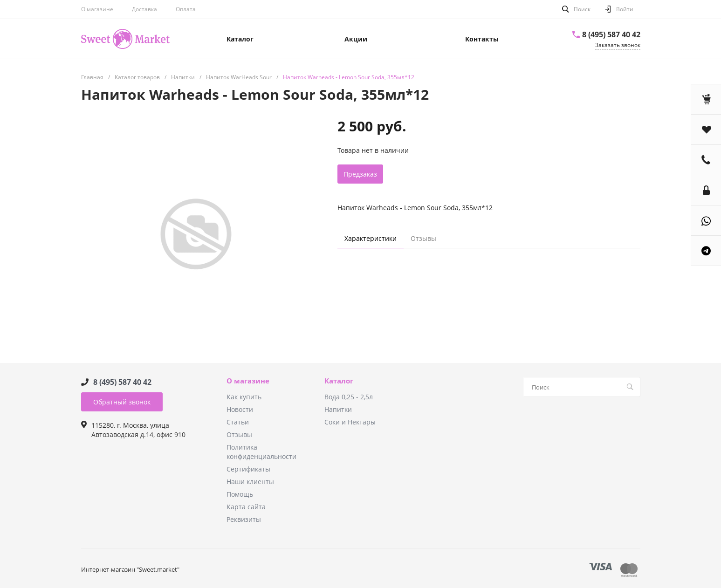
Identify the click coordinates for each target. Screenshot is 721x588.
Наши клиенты (250, 482)
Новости (240, 409)
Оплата (186, 9)
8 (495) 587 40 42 (611, 34)
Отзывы (239, 434)
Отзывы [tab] (423, 238)
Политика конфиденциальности (261, 452)
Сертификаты (248, 469)
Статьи (238, 422)
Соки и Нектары (350, 422)
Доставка (144, 9)
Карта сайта (246, 507)
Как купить (244, 397)
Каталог (339, 381)
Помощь (240, 494)
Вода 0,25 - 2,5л (349, 397)
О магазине (97, 9)
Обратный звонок (122, 402)
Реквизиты (244, 519)
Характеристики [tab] (371, 238)
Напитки (338, 409)
